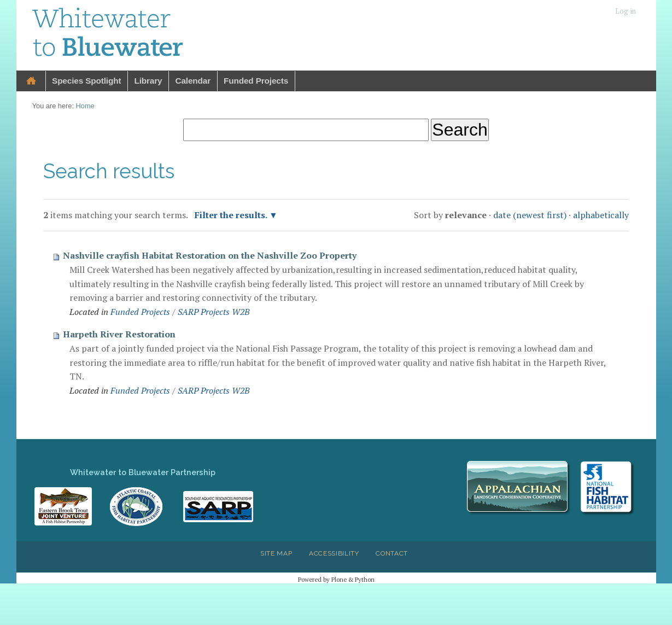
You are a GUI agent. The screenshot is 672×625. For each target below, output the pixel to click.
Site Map (276, 553)
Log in (626, 11)
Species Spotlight (86, 81)
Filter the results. (232, 215)
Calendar (193, 81)
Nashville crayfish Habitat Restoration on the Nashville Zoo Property (210, 255)
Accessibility (334, 553)
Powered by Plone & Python (336, 579)
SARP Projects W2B (214, 312)
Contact (392, 553)
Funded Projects (256, 81)
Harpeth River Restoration (119, 334)
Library (148, 81)
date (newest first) (530, 215)
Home (31, 81)
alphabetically (601, 215)
